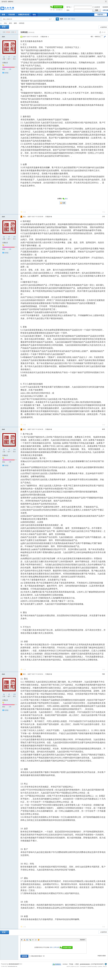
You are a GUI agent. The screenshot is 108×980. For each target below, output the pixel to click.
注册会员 (5, 63)
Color (25, 940)
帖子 (51, 19)
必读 (3, 15)
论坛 (34, 15)
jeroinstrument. (85, 964)
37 (9, 57)
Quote (33, 940)
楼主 (92, 37)
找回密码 (105, 7)
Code (36, 940)
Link (30, 940)
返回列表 (104, 27)
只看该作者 (44, 37)
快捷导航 (100, 15)
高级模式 (83, 940)
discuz (73, 19)
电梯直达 (97, 37)
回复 (25, 212)
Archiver (65, 964)
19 (4, 57)
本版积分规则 (102, 956)
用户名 (69, 7)
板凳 (103, 429)
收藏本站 (11, 2)
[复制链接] (31, 32)
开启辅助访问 (104, 2)
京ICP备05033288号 (97, 964)
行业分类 (12, 15)
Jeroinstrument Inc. (13, 966)
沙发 (103, 217)
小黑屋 (77, 964)
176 (14, 57)
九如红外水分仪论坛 (1, 23)
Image (27, 940)
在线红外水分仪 (24, 15)
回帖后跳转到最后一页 (37, 956)
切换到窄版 (106, 2)
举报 (104, 212)
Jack (3, 37)
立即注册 (105, 10)
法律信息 (22, 23)
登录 (51, 947)
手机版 (71, 964)
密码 (68, 10)
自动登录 (96, 7)
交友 (69, 19)
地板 (103, 674)
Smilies (39, 940)
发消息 (6, 73)
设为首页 (4, 2)
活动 (65, 19)
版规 (15, 23)
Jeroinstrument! (14, 964)
